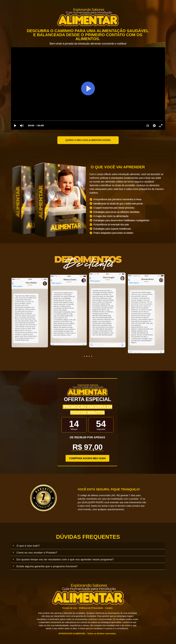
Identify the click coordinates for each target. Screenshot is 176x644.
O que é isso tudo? (28, 546)
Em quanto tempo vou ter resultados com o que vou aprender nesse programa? (65, 559)
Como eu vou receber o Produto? (37, 553)
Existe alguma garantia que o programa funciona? (47, 566)
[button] (84, 356)
